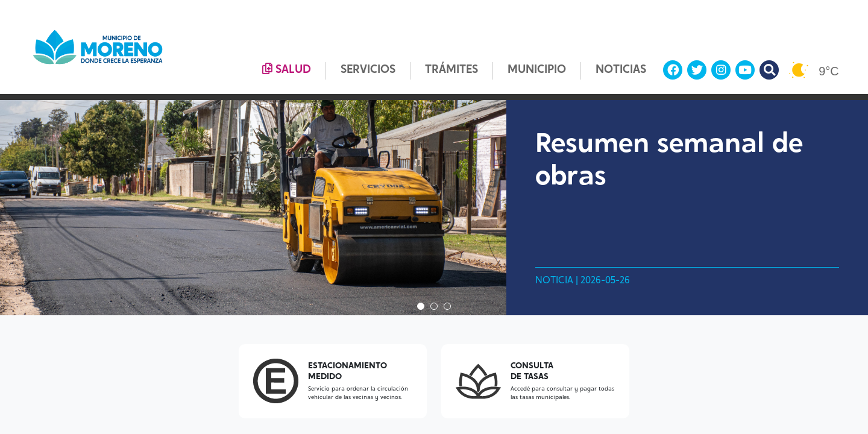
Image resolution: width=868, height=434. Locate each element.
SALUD (287, 69)
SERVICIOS (368, 70)
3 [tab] (447, 306)
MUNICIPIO (537, 70)
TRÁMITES (451, 70)
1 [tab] (421, 306)
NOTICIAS (621, 70)
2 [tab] (434, 306)
